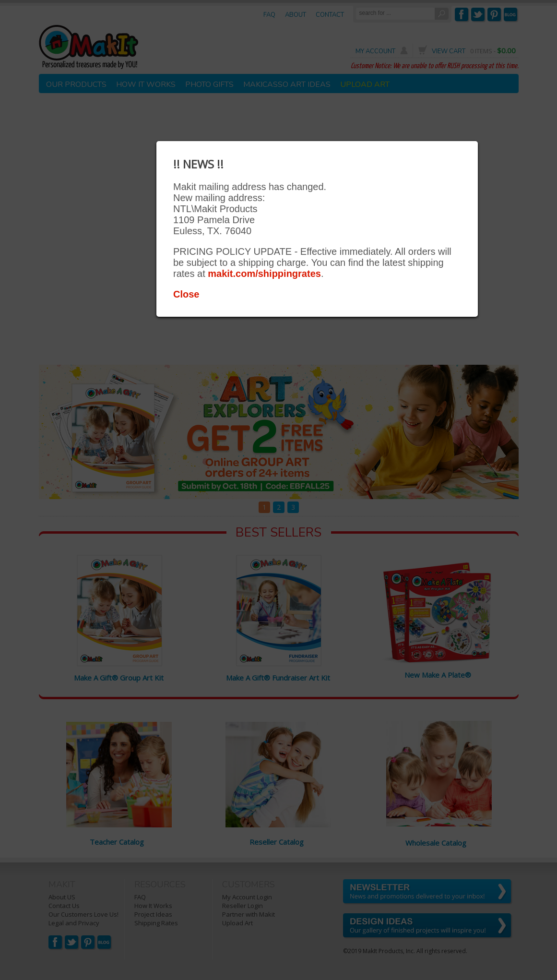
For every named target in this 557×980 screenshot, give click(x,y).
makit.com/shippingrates (264, 274)
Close (186, 294)
